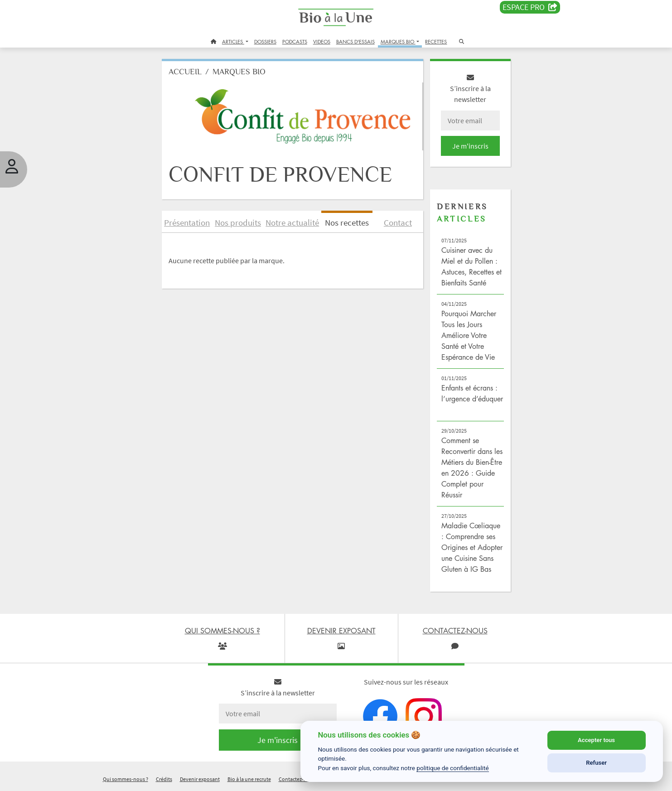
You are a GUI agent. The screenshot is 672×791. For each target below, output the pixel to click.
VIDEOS (322, 41)
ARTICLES (233, 41)
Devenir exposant (200, 779)
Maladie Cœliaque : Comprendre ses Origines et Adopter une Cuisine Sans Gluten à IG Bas (472, 547)
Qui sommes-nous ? (126, 779)
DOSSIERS (265, 41)
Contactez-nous (297, 779)
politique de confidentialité (453, 768)
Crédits (164, 779)
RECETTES (436, 41)
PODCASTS (295, 41)
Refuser (596, 763)
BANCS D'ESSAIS (355, 41)
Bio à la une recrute (249, 779)
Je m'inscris (470, 146)
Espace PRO (530, 7)
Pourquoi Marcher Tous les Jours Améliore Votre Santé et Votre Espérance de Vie (469, 335)
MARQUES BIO (398, 41)
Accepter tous (596, 740)
